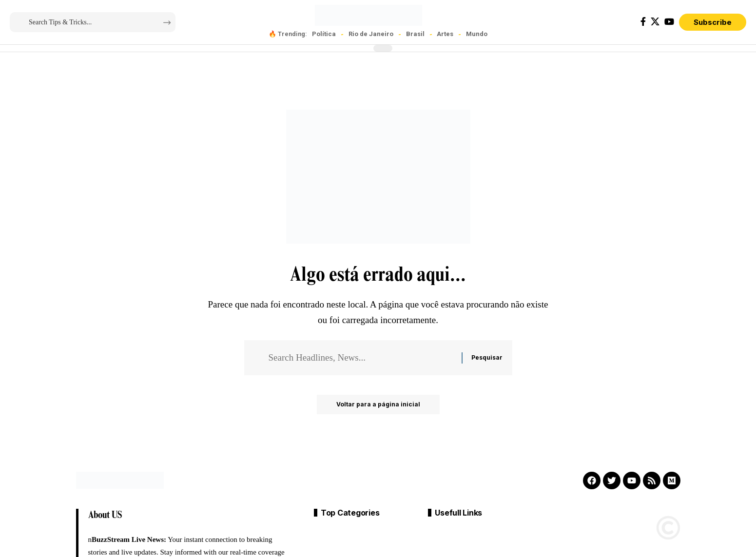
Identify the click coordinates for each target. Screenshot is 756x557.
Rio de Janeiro (371, 34)
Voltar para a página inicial (378, 404)
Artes (445, 34)
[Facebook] (643, 22)
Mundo (477, 34)
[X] (655, 22)
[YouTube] (669, 22)
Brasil (415, 34)
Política (324, 34)
